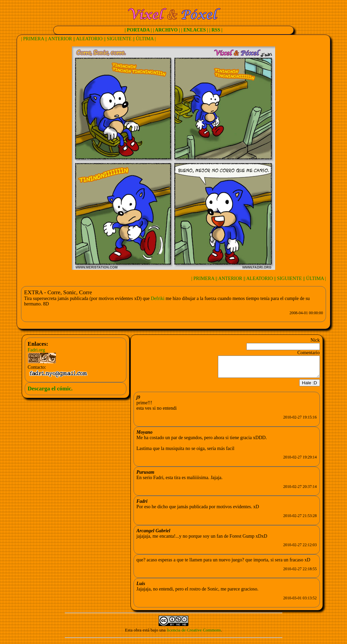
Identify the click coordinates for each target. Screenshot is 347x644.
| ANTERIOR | (60, 39)
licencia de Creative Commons (194, 634)
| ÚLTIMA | (145, 39)
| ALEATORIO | (89, 39)
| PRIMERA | (34, 39)
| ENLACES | (195, 30)
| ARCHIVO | (166, 30)
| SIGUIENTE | (119, 39)
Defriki (158, 298)
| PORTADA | (138, 30)
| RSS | (216, 30)
